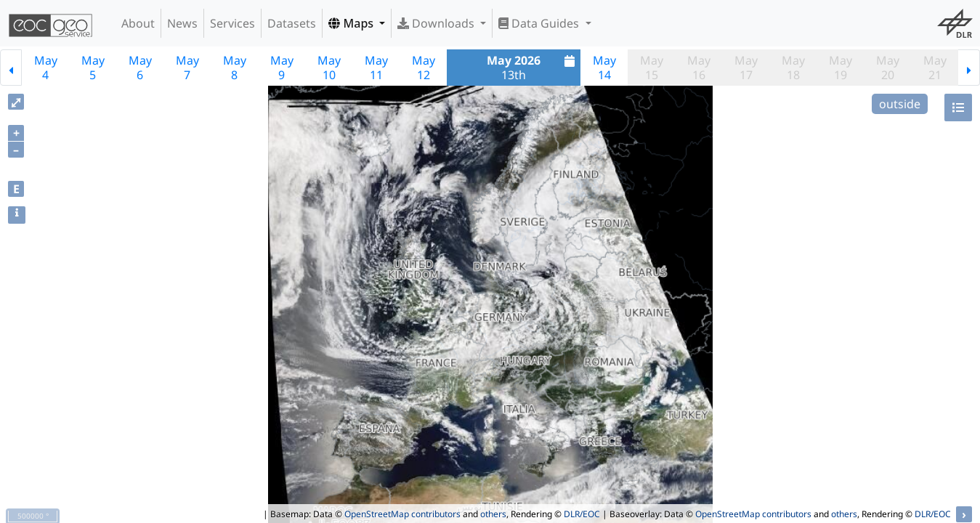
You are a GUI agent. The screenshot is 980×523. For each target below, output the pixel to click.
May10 (329, 68)
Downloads (437, 23)
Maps (352, 23)
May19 (841, 68)
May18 (793, 68)
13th (532, 68)
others (493, 514)
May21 (935, 68)
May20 (888, 68)
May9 (282, 68)
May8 (235, 68)
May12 (424, 68)
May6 (140, 68)
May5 (93, 68)
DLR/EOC (582, 514)
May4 (46, 68)
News (182, 23)
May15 (652, 68)
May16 (699, 68)
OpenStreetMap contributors (402, 514)
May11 (376, 68)
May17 (746, 68)
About (138, 23)
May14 (604, 68)
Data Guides (540, 23)
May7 (187, 68)
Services (232, 23)
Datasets (292, 23)
